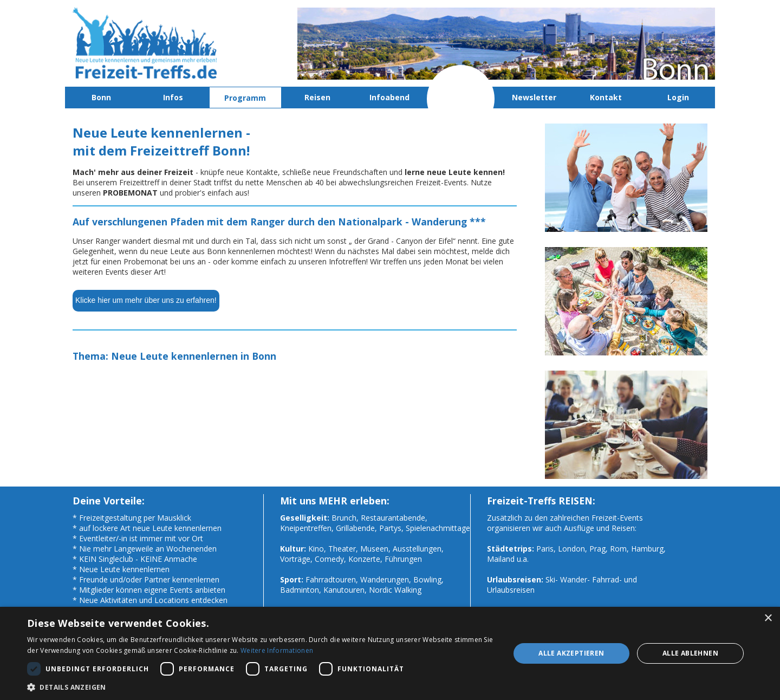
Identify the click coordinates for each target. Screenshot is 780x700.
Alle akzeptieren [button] (571, 653)
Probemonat (462, 97)
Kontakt (606, 97)
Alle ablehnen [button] (690, 653)
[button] (261, 687)
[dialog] (390, 653)
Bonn (101, 97)
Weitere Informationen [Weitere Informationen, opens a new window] (277, 650)
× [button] (768, 618)
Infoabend (389, 97)
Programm (245, 98)
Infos (173, 97)
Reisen (317, 97)
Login (678, 97)
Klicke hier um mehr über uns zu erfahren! (146, 300)
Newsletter (534, 97)
